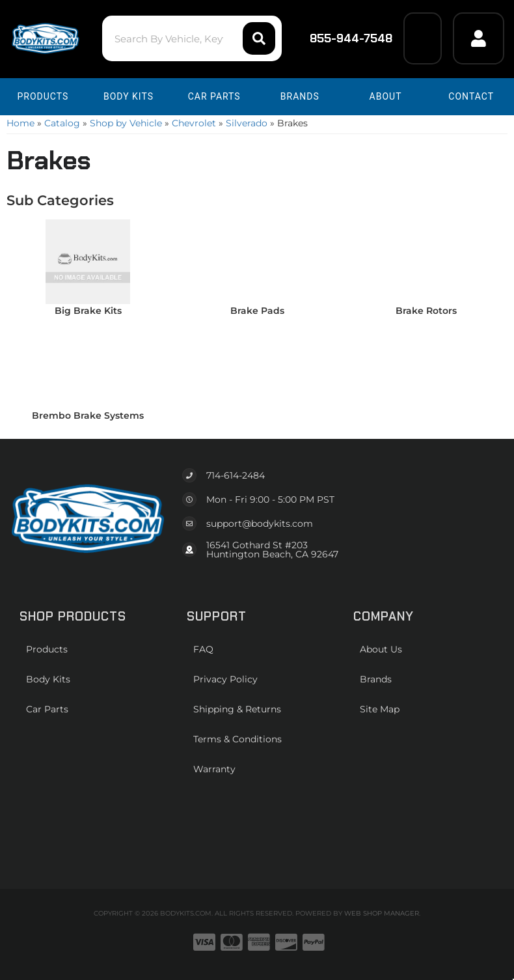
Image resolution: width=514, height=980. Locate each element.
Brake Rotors (426, 311)
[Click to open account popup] (479, 38)
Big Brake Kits (88, 311)
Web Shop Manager (382, 913)
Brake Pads (257, 311)
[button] (192, 38)
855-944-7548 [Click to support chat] (343, 38)
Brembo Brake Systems (88, 415)
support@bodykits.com (260, 524)
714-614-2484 (236, 475)
